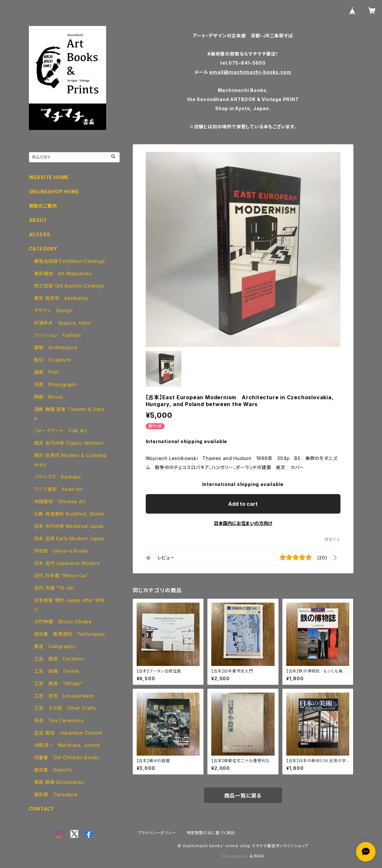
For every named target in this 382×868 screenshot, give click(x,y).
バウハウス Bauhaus (58, 477)
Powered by (243, 856)
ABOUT (38, 220)
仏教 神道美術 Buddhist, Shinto (69, 514)
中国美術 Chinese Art (60, 501)
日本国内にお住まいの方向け (243, 523)
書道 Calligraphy (55, 646)
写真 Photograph (55, 384)
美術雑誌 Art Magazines (63, 273)
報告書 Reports (53, 770)
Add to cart (243, 504)
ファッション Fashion (58, 335)
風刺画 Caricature (56, 794)
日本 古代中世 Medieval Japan (69, 526)
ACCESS (40, 234)
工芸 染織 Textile (57, 671)
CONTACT (42, 809)
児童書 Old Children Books (67, 757)
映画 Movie (49, 397)
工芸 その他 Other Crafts (65, 708)
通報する (332, 539)
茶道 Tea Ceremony (59, 720)
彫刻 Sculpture (53, 360)
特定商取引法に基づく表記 (211, 833)
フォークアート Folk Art (61, 431)
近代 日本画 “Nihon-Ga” (61, 575)
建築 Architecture (56, 347)
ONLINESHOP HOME (54, 191)
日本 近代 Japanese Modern (67, 563)
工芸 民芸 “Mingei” (59, 683)
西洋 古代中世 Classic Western (69, 443)
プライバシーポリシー (157, 833)
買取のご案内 (43, 206)
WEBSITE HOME (49, 177)
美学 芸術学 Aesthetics (62, 298)
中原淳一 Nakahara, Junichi (67, 745)
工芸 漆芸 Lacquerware (64, 696)
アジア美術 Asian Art (58, 489)
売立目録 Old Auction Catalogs (69, 286)
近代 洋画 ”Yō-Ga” (55, 588)
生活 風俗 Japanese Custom (68, 733)
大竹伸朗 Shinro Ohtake (63, 622)
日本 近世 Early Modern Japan (69, 538)
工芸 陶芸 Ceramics (59, 659)
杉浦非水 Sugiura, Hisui (62, 323)
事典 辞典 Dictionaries (59, 782)
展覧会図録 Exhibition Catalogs (70, 261)
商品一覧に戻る (243, 796)
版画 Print (47, 372)
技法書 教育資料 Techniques (70, 634)
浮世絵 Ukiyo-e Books (62, 551)
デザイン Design (53, 310)
